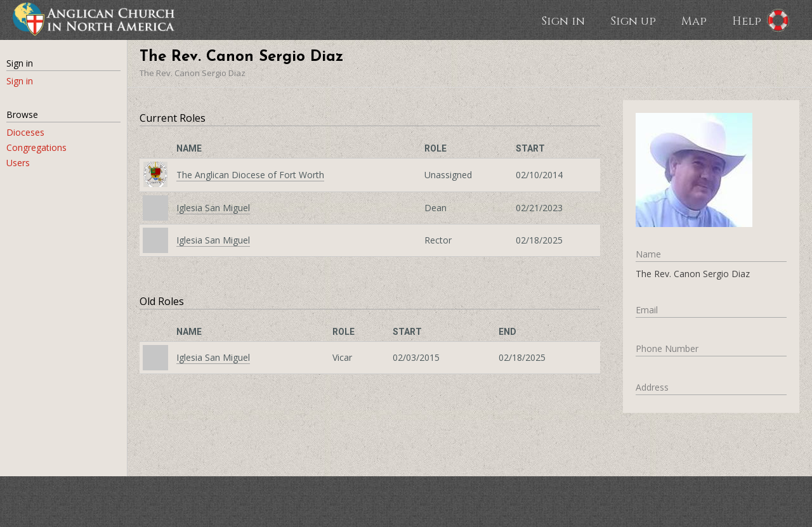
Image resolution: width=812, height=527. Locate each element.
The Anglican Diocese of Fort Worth (250, 175)
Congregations (36, 147)
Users (18, 163)
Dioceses (25, 132)
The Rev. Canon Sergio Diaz (193, 73)
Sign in (563, 20)
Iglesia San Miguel (213, 208)
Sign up (633, 20)
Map (694, 20)
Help (747, 20)
